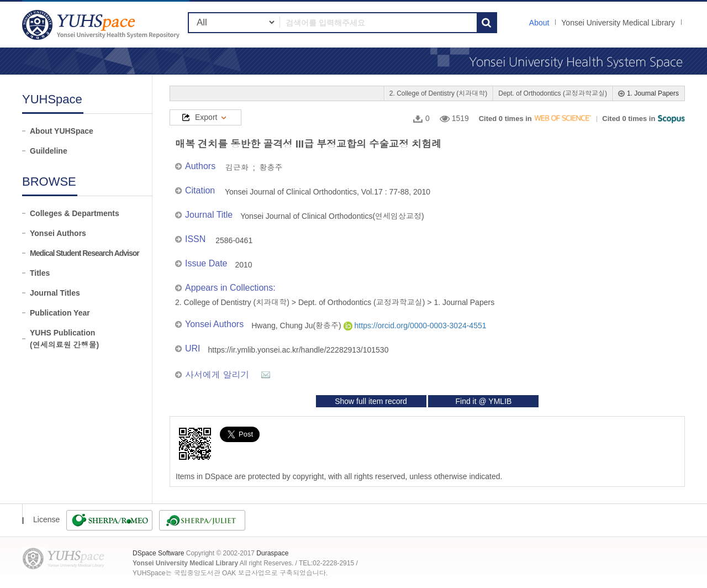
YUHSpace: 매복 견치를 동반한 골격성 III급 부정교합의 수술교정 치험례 (102, 25)
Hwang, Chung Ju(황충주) (297, 326)
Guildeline (49, 151)
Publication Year (60, 313)
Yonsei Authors (58, 233)
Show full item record (371, 401)
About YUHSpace (62, 131)
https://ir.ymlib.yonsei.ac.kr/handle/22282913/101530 (299, 350)
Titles (40, 273)
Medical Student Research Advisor (85, 253)
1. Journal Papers (653, 93)
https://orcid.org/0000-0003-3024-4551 (415, 326)
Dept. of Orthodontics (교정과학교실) (553, 93)
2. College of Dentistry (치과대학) (438, 93)
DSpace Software (158, 553)
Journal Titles (55, 293)
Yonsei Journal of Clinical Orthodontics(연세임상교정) (332, 216)
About (539, 23)
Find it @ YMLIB (483, 401)
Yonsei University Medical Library (618, 23)
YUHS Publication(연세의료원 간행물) (64, 339)
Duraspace (272, 553)
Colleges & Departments (75, 213)
